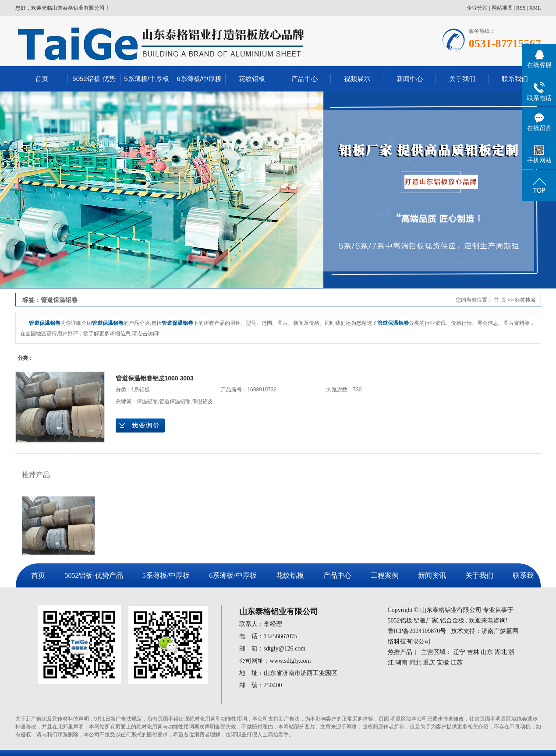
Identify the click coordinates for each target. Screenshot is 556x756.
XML (535, 8)
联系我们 (515, 79)
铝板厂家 (426, 621)
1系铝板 (141, 390)
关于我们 (462, 79)
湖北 (501, 652)
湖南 (401, 663)
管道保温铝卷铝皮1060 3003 (155, 378)
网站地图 (502, 8)
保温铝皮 (202, 401)
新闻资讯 (432, 575)
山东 (487, 652)
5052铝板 (400, 621)
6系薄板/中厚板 (199, 79)
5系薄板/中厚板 (147, 79)
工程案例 (385, 575)
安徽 (443, 663)
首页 (42, 79)
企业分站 (477, 8)
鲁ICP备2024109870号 (417, 631)
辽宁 (459, 652)
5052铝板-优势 (94, 79)
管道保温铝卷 (175, 401)
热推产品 (400, 652)
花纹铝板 (252, 79)
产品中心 (305, 79)
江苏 (457, 663)
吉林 (473, 652)
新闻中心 (410, 79)
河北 (415, 663)
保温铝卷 (147, 401)
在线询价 (140, 425)
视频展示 (357, 79)
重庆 (429, 663)
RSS (521, 8)
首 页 (500, 300)
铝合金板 (452, 621)
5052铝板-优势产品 (94, 575)
